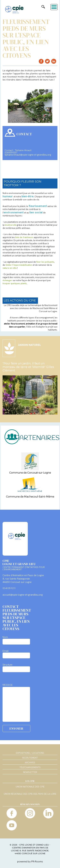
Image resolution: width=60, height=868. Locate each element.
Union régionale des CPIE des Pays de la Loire (30, 794)
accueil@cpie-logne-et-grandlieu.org (23, 595)
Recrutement (30, 758)
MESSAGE (8, 685)
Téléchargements (30, 767)
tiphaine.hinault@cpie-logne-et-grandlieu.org (28, 155)
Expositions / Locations (30, 753)
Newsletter (30, 772)
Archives (30, 763)
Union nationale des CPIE (30, 787)
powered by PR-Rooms (30, 861)
